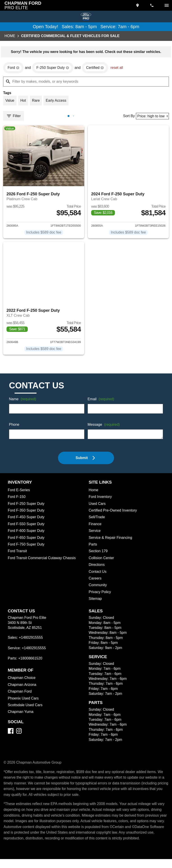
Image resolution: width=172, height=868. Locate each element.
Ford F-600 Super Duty (27, 534)
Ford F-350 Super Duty (27, 514)
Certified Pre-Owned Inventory (114, 514)
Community (98, 588)
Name (23, 403)
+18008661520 (31, 662)
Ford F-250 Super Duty (27, 507)
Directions (97, 568)
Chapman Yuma (21, 715)
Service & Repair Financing (111, 541)
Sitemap (96, 602)
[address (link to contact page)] (138, 5)
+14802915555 (31, 641)
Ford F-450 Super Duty (27, 520)
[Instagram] (19, 734)
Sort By (127, 117)
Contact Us (98, 575)
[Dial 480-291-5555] (152, 5)
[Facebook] (11, 734)
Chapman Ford (20, 695)
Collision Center (102, 561)
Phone (14, 428)
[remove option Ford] (14, 68)
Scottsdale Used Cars (26, 708)
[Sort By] (152, 117)
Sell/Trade (97, 520)
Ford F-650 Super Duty (27, 541)
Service (95, 534)
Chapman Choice (22, 681)
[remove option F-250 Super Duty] (54, 68)
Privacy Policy (101, 595)
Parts (93, 548)
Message (104, 428)
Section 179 (98, 554)
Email (102, 403)
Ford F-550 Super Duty (27, 527)
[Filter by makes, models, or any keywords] (86, 82)
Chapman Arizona (23, 688)
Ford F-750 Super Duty (27, 548)
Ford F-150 (17, 500)
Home (10, 36)
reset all (120, 68)
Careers (95, 582)
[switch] (167, 5)
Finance (95, 527)
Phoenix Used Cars (24, 702)
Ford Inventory (101, 500)
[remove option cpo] (97, 68)
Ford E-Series (19, 493)
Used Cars (97, 507)
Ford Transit (18, 554)
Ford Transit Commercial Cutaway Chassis (43, 561)
